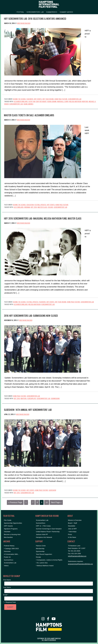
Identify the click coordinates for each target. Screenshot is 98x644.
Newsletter (72, 526)
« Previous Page (15, 502)
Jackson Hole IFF (42, 534)
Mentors (85, 101)
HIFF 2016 (17, 398)
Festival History (9, 546)
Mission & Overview (75, 520)
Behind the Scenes (19, 99)
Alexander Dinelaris (21, 101)
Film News (30, 99)
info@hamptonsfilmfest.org (77, 556)
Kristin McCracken (24, 23)
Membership (40, 549)
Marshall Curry (63, 101)
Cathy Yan (32, 101)
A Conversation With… (12, 554)
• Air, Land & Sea (42, 563)
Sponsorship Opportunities (13, 523)
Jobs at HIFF (72, 529)
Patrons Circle (41, 546)
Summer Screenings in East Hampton (49, 529)
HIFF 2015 (17, 493)
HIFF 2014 (34, 207)
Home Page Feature (61, 99)
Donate (38, 557)
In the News (72, 537)
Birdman (27, 207)
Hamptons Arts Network (44, 537)
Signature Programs (11, 529)
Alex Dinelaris (19, 207)
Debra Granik (52, 101)
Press (70, 534)
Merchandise (8, 537)
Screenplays (32, 398)
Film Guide (8, 520)
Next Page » (56, 502)
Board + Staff (72, 523)
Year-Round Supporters (44, 554)
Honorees (7, 551)
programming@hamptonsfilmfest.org (80, 564)
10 (47, 502)
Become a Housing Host (12, 534)
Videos (6, 566)
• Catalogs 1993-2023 (11, 549)
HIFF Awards (8, 526)
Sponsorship (40, 551)
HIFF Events (38, 99)
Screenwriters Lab (75, 99)
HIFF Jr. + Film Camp (43, 526)
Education (30, 205)
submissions (55, 398)
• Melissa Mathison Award (45, 566)
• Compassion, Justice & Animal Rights (49, 560)
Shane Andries (28, 104)
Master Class (42, 207)
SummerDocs (9, 560)
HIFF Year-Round (48, 99)
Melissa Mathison (75, 101)
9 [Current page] (42, 502)
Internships (73, 532)
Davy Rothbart (41, 101)
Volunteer (7, 532)
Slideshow (52, 490)
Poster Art (7, 557)
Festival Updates (40, 205)
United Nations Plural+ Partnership (48, 532)
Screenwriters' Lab (16, 104)
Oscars (50, 207)
